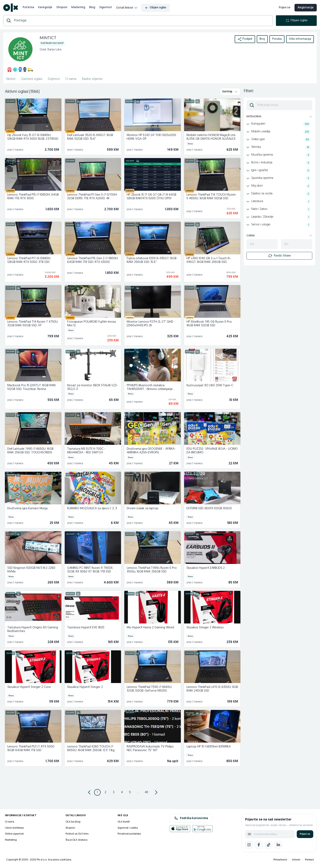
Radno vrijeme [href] (92, 79)
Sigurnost (106, 7)
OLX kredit (124, 822)
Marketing (78, 7)
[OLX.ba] (11, 8)
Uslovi (296, 860)
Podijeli (245, 39)
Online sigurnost (14, 834)
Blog (92, 7)
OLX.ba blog (73, 822)
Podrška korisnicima (191, 818)
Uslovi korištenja (14, 828)
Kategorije (45, 7)
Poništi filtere (279, 256)
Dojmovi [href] (54, 79)
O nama (9, 822)
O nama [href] (71, 79)
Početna (28, 7)
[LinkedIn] (278, 845)
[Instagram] (249, 845)
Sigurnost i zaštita (128, 828)
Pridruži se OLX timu (77, 834)
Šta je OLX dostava (76, 840)
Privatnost (280, 860)
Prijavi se (305, 834)
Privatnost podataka (129, 834)
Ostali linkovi (127, 8)
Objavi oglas (156, 8)
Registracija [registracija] (306, 8)
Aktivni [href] (11, 79)
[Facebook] (259, 845)
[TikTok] (269, 845)
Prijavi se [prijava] (285, 8)
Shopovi (62, 7)
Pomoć (309, 860)
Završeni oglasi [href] (32, 79)
